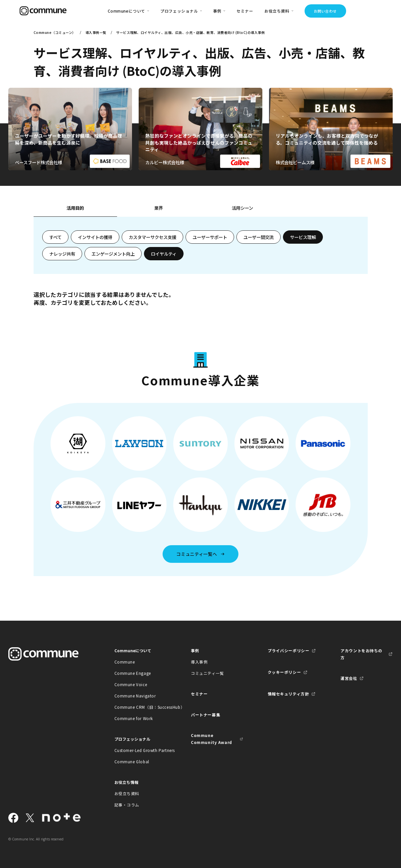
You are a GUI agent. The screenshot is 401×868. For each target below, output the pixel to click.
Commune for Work (134, 718)
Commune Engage (133, 673)
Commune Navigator (135, 696)
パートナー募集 (205, 715)
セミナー (245, 11)
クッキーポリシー (284, 672)
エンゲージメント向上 (113, 254)
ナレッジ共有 (62, 254)
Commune (125, 662)
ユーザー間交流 (259, 237)
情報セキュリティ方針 (288, 694)
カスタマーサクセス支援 (152, 237)
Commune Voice (131, 684)
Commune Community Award (211, 739)
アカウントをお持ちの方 (361, 654)
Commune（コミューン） (55, 32)
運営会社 (349, 678)
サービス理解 (303, 237)
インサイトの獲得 (95, 237)
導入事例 (199, 662)
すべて (55, 237)
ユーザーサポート (210, 237)
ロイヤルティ (164, 254)
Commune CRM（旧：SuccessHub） (140, 707)
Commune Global (132, 761)
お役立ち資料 (127, 793)
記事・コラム (127, 805)
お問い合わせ (325, 11)
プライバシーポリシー (289, 650)
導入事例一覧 (96, 32)
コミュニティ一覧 (207, 673)
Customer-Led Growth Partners (140, 750)
